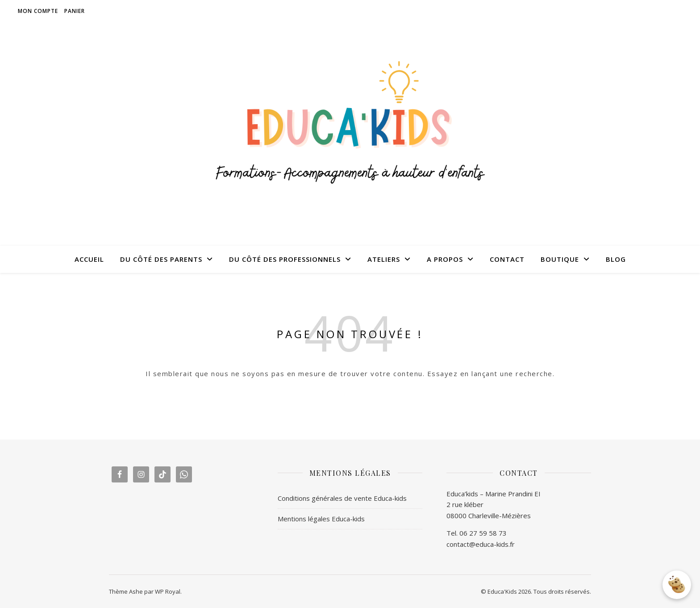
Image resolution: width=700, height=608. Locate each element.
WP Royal (168, 591)
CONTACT (507, 259)
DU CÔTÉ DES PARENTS (161, 259)
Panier (75, 11)
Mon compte (38, 11)
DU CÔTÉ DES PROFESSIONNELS (285, 259)
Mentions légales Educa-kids (321, 519)
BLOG (616, 259)
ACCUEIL (89, 259)
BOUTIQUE (560, 259)
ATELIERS (384, 259)
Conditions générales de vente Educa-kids (342, 498)
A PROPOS (445, 259)
